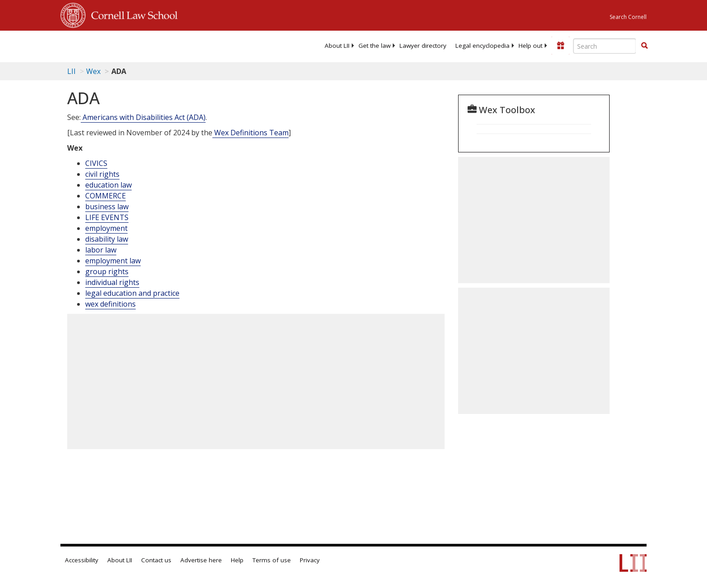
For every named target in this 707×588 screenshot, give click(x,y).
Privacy (310, 560)
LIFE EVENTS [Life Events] (107, 217)
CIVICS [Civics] (96, 163)
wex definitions (110, 304)
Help (237, 560)
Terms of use (272, 560)
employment (106, 228)
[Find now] (644, 46)
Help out (530, 46)
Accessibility (82, 560)
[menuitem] (337, 46)
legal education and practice (132, 293)
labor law (101, 250)
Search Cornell (628, 17)
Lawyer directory (423, 46)
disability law (107, 239)
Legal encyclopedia (482, 46)
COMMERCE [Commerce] (106, 196)
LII (71, 71)
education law (108, 185)
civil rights (102, 174)
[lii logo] (162, 45)
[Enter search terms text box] (605, 46)
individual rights (112, 282)
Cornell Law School (132, 14)
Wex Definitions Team (250, 133)
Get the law (374, 46)
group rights (107, 271)
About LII (337, 46)
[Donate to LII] (560, 46)
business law (107, 207)
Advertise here (201, 560)
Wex (93, 71)
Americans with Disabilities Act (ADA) (143, 117)
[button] (644, 46)
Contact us (156, 560)
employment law (113, 261)
